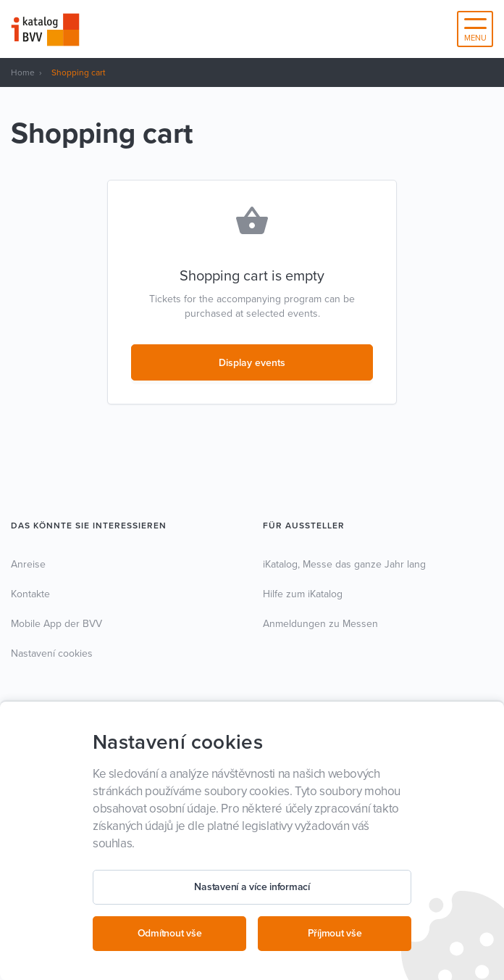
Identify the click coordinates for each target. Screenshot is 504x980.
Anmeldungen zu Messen (320, 624)
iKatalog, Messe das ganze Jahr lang (344, 564)
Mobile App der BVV (56, 624)
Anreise (28, 564)
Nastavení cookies (52, 653)
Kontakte (30, 594)
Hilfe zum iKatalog (303, 594)
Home (23, 72)
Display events (252, 363)
